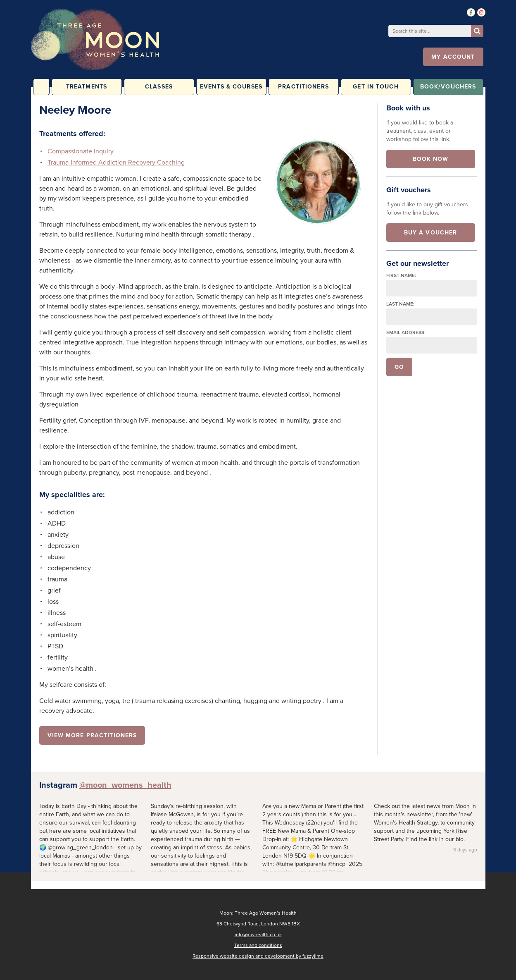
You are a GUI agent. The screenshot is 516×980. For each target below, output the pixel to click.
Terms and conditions (258, 945)
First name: (401, 276)
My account (453, 57)
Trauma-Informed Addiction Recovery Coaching (116, 162)
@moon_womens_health (125, 785)
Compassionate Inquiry (81, 151)
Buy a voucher (431, 233)
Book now (431, 159)
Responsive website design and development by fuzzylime (258, 956)
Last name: (400, 304)
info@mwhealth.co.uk (258, 935)
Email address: (406, 333)
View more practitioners (92, 735)
